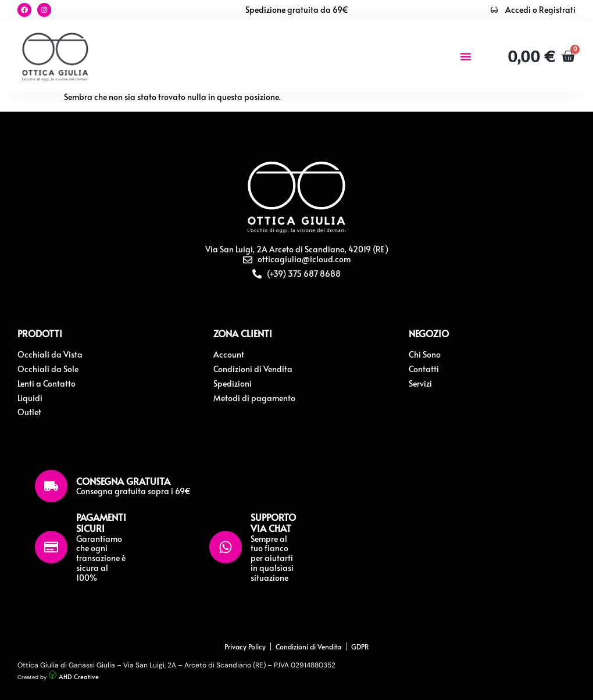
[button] (466, 56)
